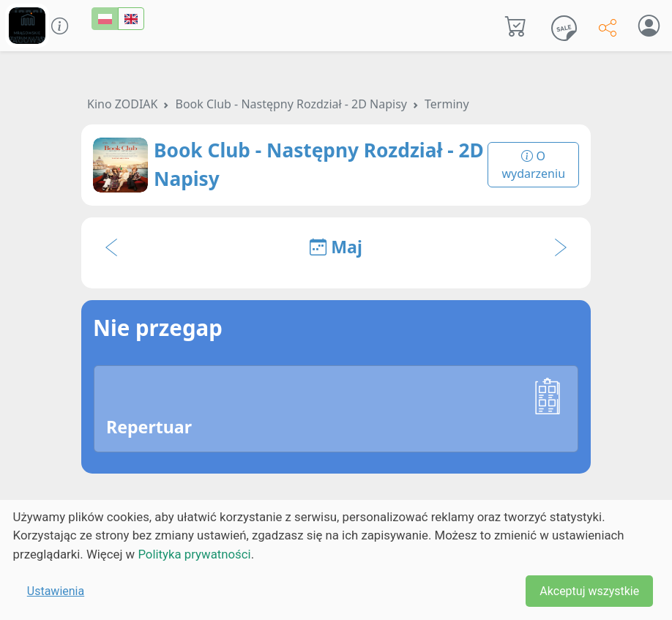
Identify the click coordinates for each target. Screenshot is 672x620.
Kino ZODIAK (122, 104)
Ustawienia (56, 591)
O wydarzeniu (533, 165)
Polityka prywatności (194, 554)
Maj (336, 247)
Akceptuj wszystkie (589, 591)
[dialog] (336, 560)
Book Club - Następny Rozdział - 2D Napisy (291, 104)
